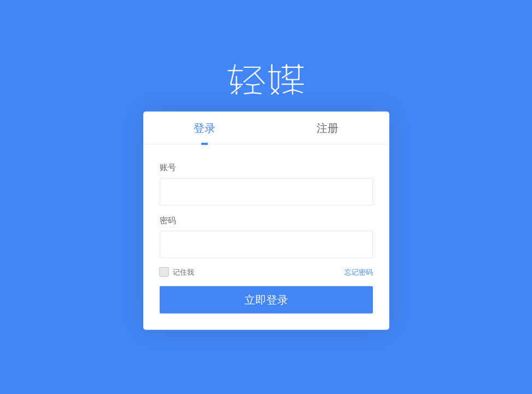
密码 (168, 220)
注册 (328, 128)
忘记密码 (359, 272)
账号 (168, 167)
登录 (204, 128)
